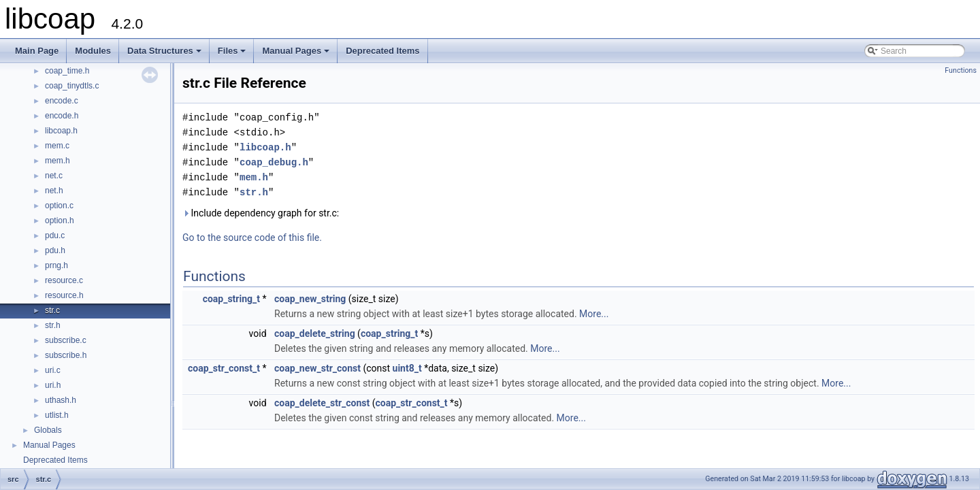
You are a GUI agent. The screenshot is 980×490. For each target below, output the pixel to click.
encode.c (62, 101)
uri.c (53, 370)
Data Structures (165, 54)
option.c (59, 206)
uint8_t (407, 368)
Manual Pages (297, 54)
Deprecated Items (382, 51)
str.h (53, 325)
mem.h (58, 161)
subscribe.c (66, 340)
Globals (48, 430)
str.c (52, 310)
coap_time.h (67, 71)
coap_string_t (231, 299)
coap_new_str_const (317, 368)
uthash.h (61, 400)
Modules (93, 51)
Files (233, 54)
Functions (961, 70)
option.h (60, 220)
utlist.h (57, 415)
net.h (54, 191)
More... (594, 314)
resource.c (64, 280)
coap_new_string (310, 299)
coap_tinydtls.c (72, 86)
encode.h (62, 116)
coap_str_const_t (224, 368)
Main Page (37, 51)
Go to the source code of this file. (252, 238)
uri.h (53, 385)
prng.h (56, 265)
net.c (54, 176)
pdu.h (55, 250)
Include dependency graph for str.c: (261, 213)
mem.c (57, 146)
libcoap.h (61, 131)
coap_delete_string (315, 333)
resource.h (64, 295)
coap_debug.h (274, 162)
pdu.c (55, 235)
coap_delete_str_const (322, 403)
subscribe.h (66, 355)
